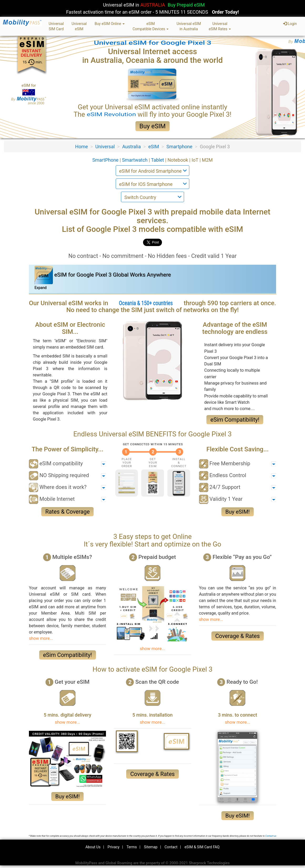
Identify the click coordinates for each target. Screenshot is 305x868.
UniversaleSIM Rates (220, 26)
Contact (171, 847)
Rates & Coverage (67, 512)
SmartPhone (106, 160)
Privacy (113, 847)
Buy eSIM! (238, 512)
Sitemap (151, 847)
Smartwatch (135, 160)
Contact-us (271, 836)
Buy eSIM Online (110, 24)
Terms (132, 847)
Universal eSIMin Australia (189, 26)
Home (82, 147)
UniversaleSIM (79, 26)
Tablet (158, 160)
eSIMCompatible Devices (151, 26)
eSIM (154, 147)
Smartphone (179, 147)
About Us (93, 847)
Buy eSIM (152, 126)
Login (290, 24)
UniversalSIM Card (56, 26)
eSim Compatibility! (235, 420)
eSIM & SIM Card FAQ (202, 847)
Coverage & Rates (238, 636)
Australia (132, 147)
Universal (105, 147)
